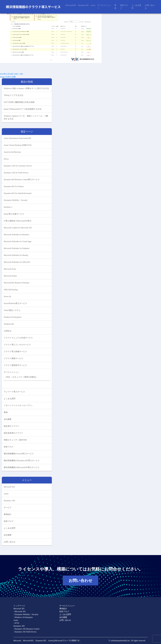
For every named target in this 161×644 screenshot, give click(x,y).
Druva (6, 159)
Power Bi (7, 296)
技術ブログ (124, 7)
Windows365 (9, 324)
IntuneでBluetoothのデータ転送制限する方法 (23, 109)
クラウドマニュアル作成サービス (18, 338)
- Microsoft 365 (19, 611)
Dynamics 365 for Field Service (16, 173)
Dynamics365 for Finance (14, 186)
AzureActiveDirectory (12, 152)
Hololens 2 (8, 207)
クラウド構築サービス (13, 358)
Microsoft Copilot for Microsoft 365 (18, 228)
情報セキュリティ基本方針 (15, 440)
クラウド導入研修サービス (15, 352)
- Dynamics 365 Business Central (26, 629)
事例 (115, 7)
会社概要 (8, 419)
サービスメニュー (104, 7)
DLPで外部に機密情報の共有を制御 (19, 102)
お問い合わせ (150, 7)
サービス (8, 507)
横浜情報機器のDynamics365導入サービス (22, 460)
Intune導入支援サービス (14, 214)
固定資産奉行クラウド (13, 433)
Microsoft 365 (9, 487)
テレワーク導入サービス (14, 392)
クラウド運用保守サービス (15, 365)
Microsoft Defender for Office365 (17, 262)
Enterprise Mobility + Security (16, 200)
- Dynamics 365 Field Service (25, 632)
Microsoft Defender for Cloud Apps (18, 241)
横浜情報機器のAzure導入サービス (19, 454)
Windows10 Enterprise (13, 317)
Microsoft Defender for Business (16, 235)
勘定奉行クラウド (11, 426)
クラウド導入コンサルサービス (17, 345)
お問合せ (8, 331)
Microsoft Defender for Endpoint (17, 248)
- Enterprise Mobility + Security (26, 614)
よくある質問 (136, 7)
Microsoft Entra (10, 269)
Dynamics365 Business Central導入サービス (22, 180)
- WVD (16, 623)
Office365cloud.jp (11, 290)
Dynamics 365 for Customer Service (18, 166)
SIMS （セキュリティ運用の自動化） (22, 377)
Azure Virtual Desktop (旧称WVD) (18, 145)
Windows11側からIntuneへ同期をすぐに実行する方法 (26, 88)
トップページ (19, 606)
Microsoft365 (71, 5)
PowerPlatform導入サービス (15, 303)
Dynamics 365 (9, 501)
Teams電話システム (12, 310)
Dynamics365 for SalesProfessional (18, 193)
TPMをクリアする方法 (14, 95)
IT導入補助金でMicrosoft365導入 (18, 221)
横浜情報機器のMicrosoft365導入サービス (22, 467)
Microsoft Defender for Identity (16, 255)
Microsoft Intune (10, 276)
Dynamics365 (83, 5)
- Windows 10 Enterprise (23, 617)
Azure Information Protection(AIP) (17, 138)
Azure (93, 5)
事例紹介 (8, 514)
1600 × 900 (18, 74)
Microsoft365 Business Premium (16, 283)
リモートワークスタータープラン (18, 405)
